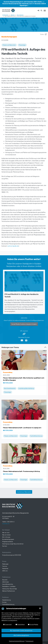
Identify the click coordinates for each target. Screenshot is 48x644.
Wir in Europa (6, 537)
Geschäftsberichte (8, 584)
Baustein (5, 580)
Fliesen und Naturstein (9, 45)
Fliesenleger (22, 45)
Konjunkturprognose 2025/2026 (12, 555)
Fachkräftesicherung (36, 436)
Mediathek (5, 568)
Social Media (33, 624)
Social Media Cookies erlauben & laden (24, 324)
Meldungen (5, 564)
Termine (5, 566)
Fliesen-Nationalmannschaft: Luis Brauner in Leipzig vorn (22, 428)
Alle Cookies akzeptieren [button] (21, 635)
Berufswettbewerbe (10, 388)
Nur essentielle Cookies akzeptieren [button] (21, 631)
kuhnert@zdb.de (13, 246)
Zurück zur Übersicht (24, 492)
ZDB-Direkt (6, 582)
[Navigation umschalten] (45, 11)
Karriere (5, 546)
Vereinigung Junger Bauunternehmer (13, 544)
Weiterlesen (8, 383)
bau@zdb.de (6, 524)
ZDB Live (5, 571)
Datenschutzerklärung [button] (17, 641)
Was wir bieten (6, 535)
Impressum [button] (30, 641)
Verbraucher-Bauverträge (10, 589)
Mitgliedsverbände (8, 542)
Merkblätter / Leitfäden (9, 586)
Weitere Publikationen (9, 591)
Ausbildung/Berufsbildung (26, 388)
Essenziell (7, 624)
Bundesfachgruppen (8, 539)
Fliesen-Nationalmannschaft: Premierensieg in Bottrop (21, 471)
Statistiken (20, 624)
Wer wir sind (6, 533)
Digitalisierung (6, 600)
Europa (4, 602)
